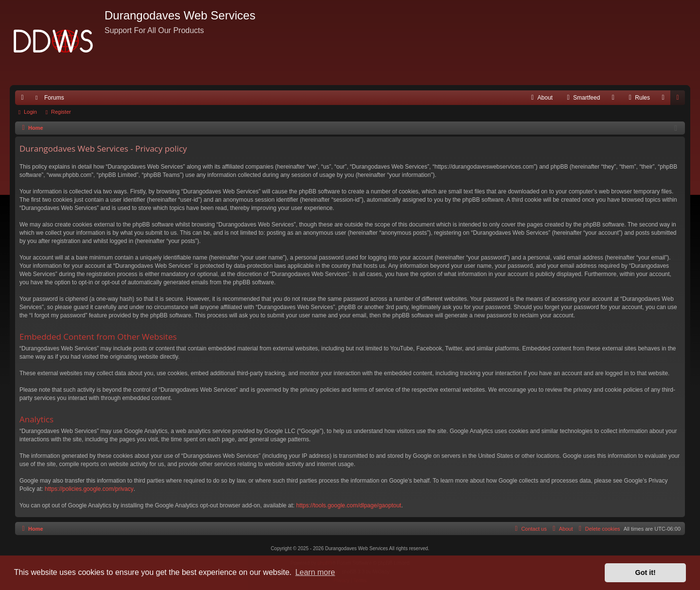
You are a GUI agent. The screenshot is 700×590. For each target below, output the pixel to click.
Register (61, 112)
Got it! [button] (646, 573)
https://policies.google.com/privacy (89, 489)
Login (30, 112)
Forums (54, 98)
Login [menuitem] (665, 100)
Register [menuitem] (680, 100)
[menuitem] (541, 98)
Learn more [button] (315, 572)
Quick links (24, 100)
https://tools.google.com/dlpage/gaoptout (349, 505)
